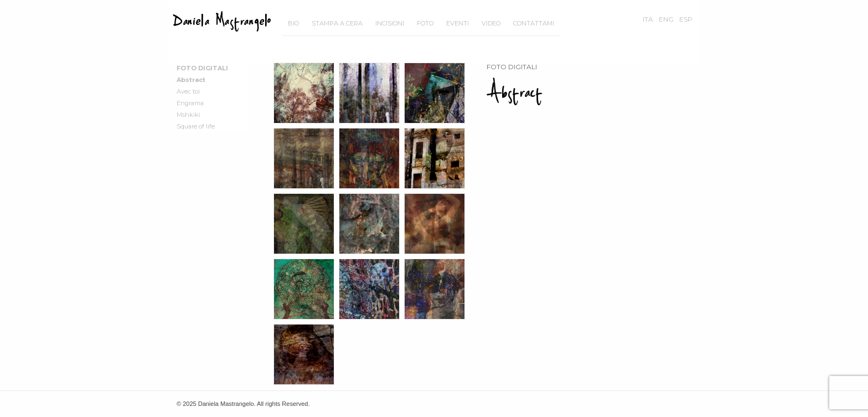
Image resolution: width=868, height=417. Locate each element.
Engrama (190, 103)
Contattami (534, 23)
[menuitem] (293, 24)
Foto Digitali (202, 68)
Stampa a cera (337, 23)
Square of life (196, 126)
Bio (293, 23)
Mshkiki (188, 115)
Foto (425, 23)
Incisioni (390, 23)
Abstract (191, 80)
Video (491, 23)
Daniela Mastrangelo (222, 20)
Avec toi (188, 91)
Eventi (458, 23)
